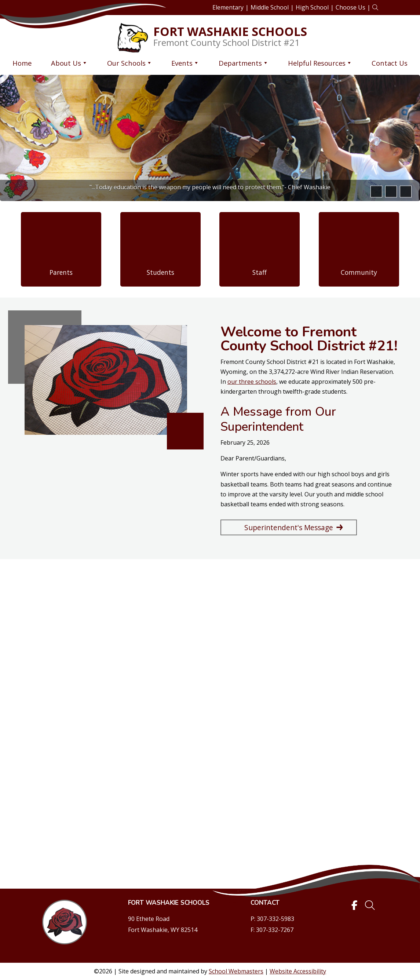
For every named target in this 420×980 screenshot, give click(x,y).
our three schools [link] (252, 382)
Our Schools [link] (130, 63)
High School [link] (312, 7)
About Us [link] (69, 63)
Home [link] (22, 63)
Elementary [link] (228, 7)
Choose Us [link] (350, 7)
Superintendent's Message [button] (289, 527)
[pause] (405, 192)
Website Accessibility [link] (298, 971)
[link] (375, 8)
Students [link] (160, 272)
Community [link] (359, 272)
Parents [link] (61, 272)
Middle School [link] (270, 7)
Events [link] (185, 63)
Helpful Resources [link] (320, 63)
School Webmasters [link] (236, 971)
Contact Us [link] (390, 63)
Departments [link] (244, 63)
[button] (376, 192)
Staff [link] (260, 272)
